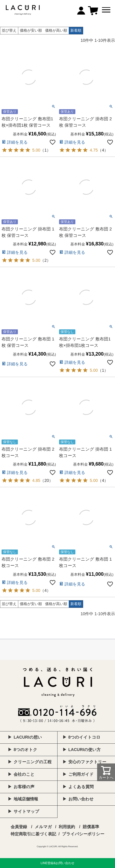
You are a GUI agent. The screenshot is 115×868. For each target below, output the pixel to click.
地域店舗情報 (26, 799)
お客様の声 (24, 787)
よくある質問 (81, 787)
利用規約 (67, 827)
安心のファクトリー (87, 762)
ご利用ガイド (81, 774)
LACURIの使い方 (85, 750)
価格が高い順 (56, 30)
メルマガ (43, 827)
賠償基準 (91, 827)
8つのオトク (25, 750)
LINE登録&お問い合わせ (57, 863)
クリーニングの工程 (33, 762)
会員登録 (19, 827)
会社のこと (24, 774)
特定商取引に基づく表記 (33, 834)
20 (47, 481)
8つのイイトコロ (85, 737)
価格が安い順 (31, 30)
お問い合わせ (81, 799)
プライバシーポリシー (83, 834)
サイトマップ (26, 811)
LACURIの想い (28, 737)
